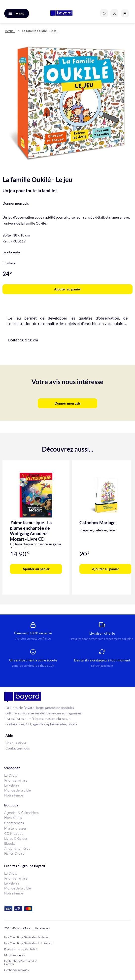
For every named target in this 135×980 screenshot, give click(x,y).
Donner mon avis (16, 203)
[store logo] (61, 13)
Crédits (9, 964)
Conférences (14, 823)
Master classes (15, 828)
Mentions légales (15, 955)
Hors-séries (13, 817)
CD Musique (14, 833)
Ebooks (10, 843)
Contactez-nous (18, 748)
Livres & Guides (16, 838)
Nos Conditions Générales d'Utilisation (29, 943)
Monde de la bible (17, 790)
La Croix (10, 775)
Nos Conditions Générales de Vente (26, 937)
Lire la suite (11, 252)
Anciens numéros (17, 848)
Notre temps (14, 795)
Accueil (10, 31)
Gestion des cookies (16, 970)
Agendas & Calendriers (21, 813)
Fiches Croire (14, 853)
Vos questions (16, 743)
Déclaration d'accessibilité (21, 961)
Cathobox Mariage (98, 522)
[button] (114, 13)
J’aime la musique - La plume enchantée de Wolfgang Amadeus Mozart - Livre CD (31, 531)
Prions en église (16, 780)
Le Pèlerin (12, 785)
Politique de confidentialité (21, 949)
